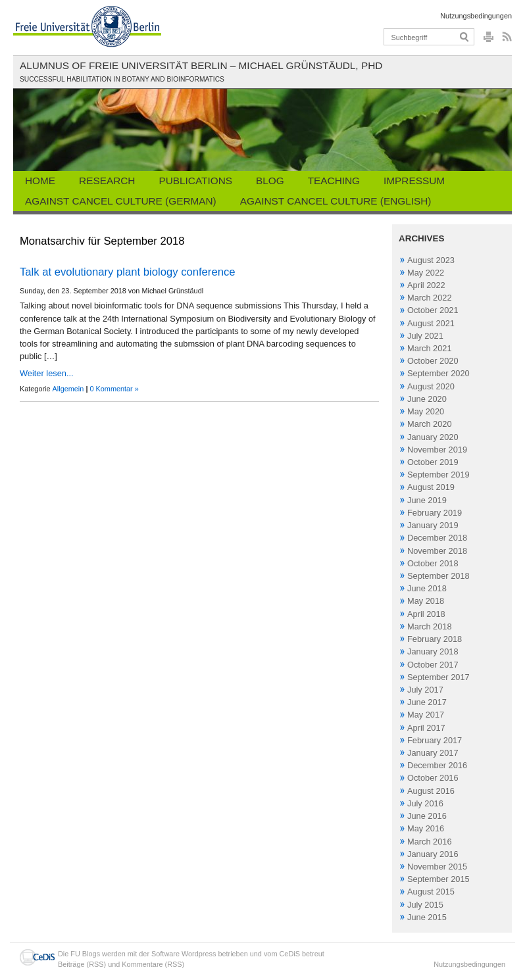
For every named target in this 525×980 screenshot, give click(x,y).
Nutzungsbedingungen (476, 16)
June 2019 (427, 500)
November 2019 (437, 450)
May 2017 (426, 715)
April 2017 (426, 728)
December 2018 (437, 538)
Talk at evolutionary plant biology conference (127, 272)
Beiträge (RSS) (82, 964)
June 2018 (427, 588)
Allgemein (68, 389)
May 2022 (426, 273)
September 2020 (438, 373)
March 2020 (430, 424)
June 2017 (427, 702)
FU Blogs (85, 954)
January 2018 (433, 651)
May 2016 (426, 828)
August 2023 (431, 260)
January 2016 (433, 854)
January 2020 (433, 437)
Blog (270, 181)
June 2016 (427, 816)
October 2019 (433, 462)
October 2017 (433, 665)
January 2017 (433, 753)
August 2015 (431, 892)
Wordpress (199, 954)
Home (40, 181)
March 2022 (430, 298)
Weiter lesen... (47, 373)
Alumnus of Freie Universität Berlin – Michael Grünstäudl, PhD (201, 65)
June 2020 (427, 399)
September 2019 (438, 475)
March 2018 (430, 626)
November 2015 (437, 867)
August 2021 (431, 323)
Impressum (414, 181)
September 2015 (438, 879)
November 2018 (437, 551)
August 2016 (431, 791)
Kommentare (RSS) (153, 964)
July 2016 (425, 803)
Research (107, 181)
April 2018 (426, 614)
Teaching (334, 181)
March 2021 (430, 348)
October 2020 (433, 361)
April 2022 (426, 285)
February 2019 (435, 513)
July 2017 (425, 690)
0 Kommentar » (114, 389)
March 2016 (430, 842)
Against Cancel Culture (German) (121, 201)
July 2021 (425, 336)
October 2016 (433, 778)
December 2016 (437, 765)
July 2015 (425, 905)
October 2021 (433, 310)
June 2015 (427, 917)
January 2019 (433, 525)
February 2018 (435, 639)
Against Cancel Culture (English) (336, 201)
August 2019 (431, 487)
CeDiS (290, 954)
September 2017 (438, 677)
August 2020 (431, 386)
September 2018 (438, 576)
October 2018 (433, 563)
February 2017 (435, 740)
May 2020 (426, 411)
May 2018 (426, 601)
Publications (195, 181)
